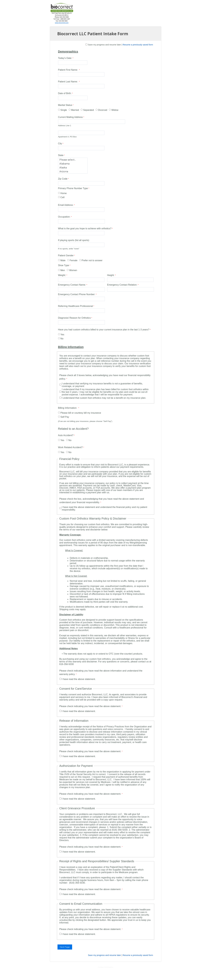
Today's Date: (65, 58)
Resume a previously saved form (138, 45)
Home (64, 193)
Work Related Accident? (70, 447)
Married (75, 110)
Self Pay (65, 417)
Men (63, 270)
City (60, 144)
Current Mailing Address (70, 117)
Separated (88, 110)
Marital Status (65, 105)
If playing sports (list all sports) (74, 240)
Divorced (103, 110)
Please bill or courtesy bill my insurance (81, 413)
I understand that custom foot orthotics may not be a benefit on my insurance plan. (104, 398)
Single (64, 110)
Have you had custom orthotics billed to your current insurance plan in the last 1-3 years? (104, 330)
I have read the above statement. (79, 679)
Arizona (73, 172)
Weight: (62, 275)
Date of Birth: (65, 93)
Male (63, 260)
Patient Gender (66, 255)
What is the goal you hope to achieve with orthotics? (85, 229)
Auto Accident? (66, 435)
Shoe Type (64, 265)
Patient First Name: (68, 70)
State (61, 155)
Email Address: (66, 205)
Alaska (73, 168)
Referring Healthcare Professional (75, 306)
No (62, 339)
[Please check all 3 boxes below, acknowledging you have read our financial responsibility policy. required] (106, 377)
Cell (63, 197)
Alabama (73, 164)
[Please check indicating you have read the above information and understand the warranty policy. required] (106, 673)
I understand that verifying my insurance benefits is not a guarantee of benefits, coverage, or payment (102, 385)
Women (73, 270)
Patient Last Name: (68, 82)
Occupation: (64, 217)
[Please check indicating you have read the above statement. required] (91, 707)
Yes (62, 335)
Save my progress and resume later (104, 45)
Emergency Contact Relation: (122, 285)
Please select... (73, 160)
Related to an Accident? (73, 429)
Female (73, 260)
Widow (115, 110)
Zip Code (63, 179)
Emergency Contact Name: (72, 285)
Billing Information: (68, 408)
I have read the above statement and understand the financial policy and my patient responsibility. (105, 508)
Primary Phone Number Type (73, 188)
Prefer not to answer (92, 260)
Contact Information (105, 967)
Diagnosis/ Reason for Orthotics (74, 318)
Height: (111, 275)
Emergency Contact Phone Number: (77, 294)
